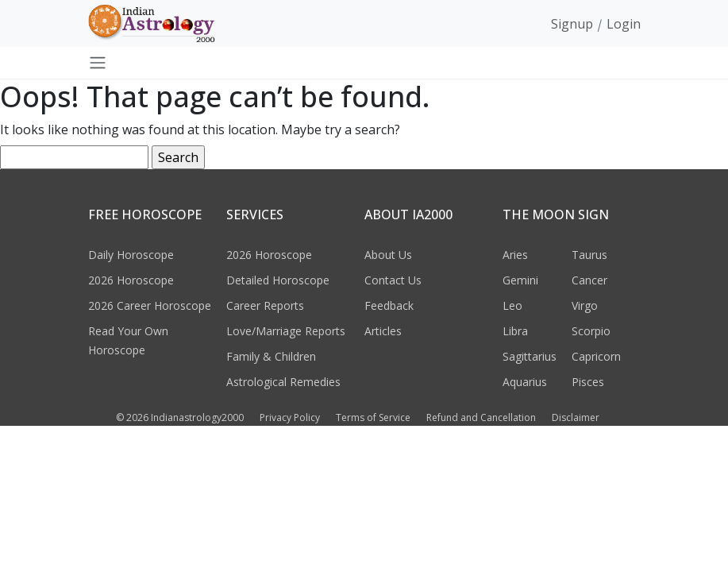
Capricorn (596, 356)
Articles (383, 331)
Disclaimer (576, 417)
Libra (515, 331)
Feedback (389, 305)
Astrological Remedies (283, 382)
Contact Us (393, 280)
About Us (388, 255)
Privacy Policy (290, 417)
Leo (512, 305)
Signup (572, 24)
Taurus (589, 255)
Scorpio (591, 331)
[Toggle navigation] (98, 63)
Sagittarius (530, 356)
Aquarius (525, 382)
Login (624, 24)
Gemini (520, 280)
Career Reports (265, 305)
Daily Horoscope (131, 255)
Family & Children (271, 356)
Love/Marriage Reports (286, 331)
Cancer (589, 280)
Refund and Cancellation (481, 417)
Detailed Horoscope (278, 280)
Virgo (585, 305)
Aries (515, 255)
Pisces (588, 382)
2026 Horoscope (131, 280)
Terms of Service (373, 417)
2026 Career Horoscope (150, 305)
